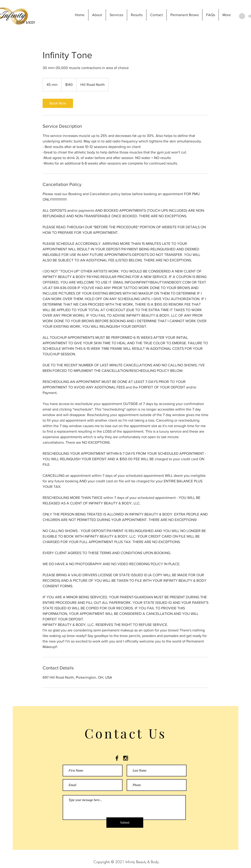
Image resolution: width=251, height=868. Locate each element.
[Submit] (125, 823)
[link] (58, 103)
